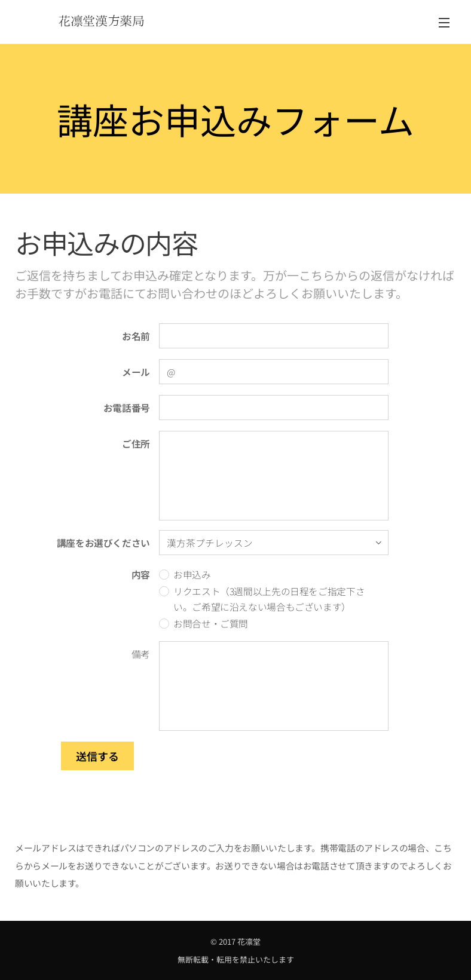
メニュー (444, 23)
